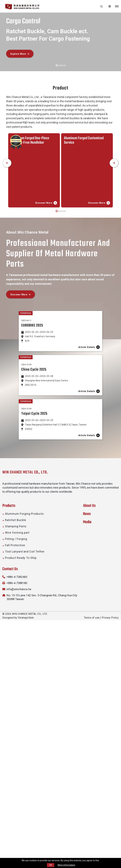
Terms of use (92, 763)
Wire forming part (17, 678)
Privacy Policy (110, 763)
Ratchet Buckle (16, 666)
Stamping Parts (16, 672)
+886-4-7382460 (17, 723)
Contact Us (10, 715)
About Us (89, 651)
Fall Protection (15, 691)
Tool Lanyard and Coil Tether (25, 697)
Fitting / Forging (16, 685)
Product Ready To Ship (21, 703)
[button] (57, 65)
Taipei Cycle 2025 (34, 559)
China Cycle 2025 (34, 488)
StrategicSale (26, 763)
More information (66, 865)
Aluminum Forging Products (24, 659)
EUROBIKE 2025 (32, 365)
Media (87, 668)
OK (51, 865)
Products (9, 651)
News (87, 660)
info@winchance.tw (19, 735)
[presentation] (7, 163)
